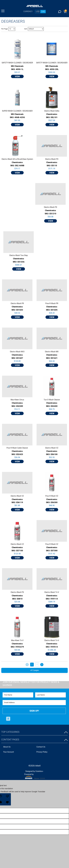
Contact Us (41, 747)
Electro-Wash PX (52, 159)
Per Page (4, 29)
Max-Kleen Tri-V (17, 641)
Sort (26, 29)
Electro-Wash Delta (52, 111)
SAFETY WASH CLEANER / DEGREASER (17, 63)
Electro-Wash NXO (17, 352)
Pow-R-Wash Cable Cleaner (17, 448)
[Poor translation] (7, 799)
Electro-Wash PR (17, 304)
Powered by (29, 776)
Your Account (9, 752)
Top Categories (10, 732)
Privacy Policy (42, 752)
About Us (7, 747)
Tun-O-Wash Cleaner (52, 400)
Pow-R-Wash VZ (52, 496)
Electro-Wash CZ (17, 544)
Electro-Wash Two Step (19, 255)
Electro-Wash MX (52, 352)
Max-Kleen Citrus (17, 400)
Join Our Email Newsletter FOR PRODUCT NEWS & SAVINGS (31, 684)
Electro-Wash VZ (52, 448)
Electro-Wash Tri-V (52, 592)
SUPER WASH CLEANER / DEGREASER (17, 111)
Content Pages (10, 740)
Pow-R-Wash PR (52, 304)
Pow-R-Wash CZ (52, 544)
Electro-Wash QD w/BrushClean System (17, 159)
